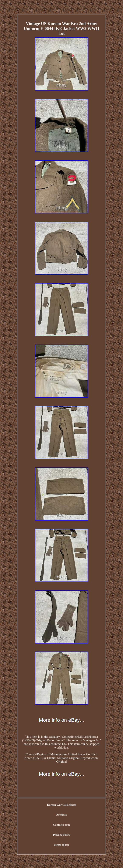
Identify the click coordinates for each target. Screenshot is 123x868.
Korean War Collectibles (62, 805)
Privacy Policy (61, 835)
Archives (62, 815)
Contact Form (61, 825)
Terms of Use (61, 845)
